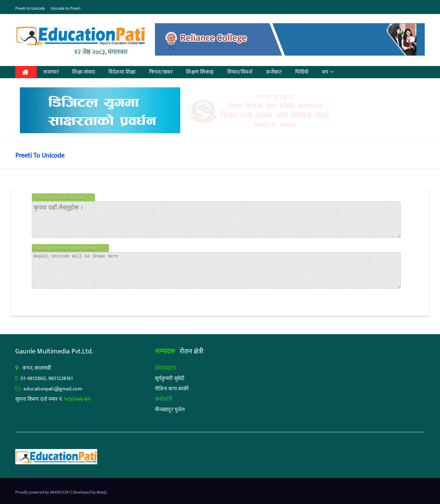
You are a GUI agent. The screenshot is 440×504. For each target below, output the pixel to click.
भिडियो (302, 72)
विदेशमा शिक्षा (122, 72)
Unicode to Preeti (66, 9)
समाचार (51, 72)
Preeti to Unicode (30, 9)
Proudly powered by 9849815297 (43, 492)
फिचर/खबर (161, 72)
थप (328, 72)
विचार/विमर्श (240, 72)
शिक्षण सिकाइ (200, 72)
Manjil (102, 492)
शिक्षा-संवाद (84, 72)
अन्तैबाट (274, 72)
